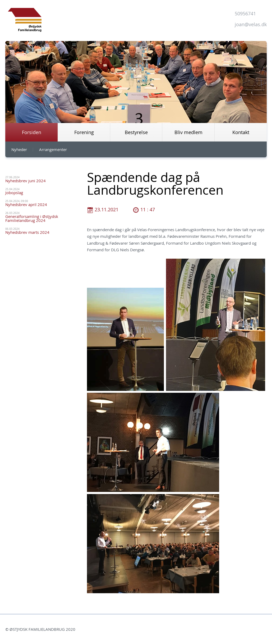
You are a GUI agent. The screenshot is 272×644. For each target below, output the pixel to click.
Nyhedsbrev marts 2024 (27, 232)
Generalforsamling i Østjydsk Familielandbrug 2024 (32, 218)
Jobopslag (14, 193)
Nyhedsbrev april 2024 (26, 204)
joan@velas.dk (251, 24)
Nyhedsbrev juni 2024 (26, 181)
